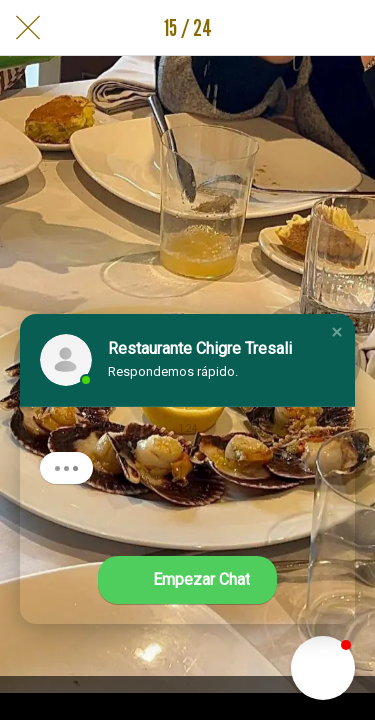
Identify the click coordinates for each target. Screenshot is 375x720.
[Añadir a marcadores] (347, 28)
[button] (337, 332)
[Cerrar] (28, 28)
